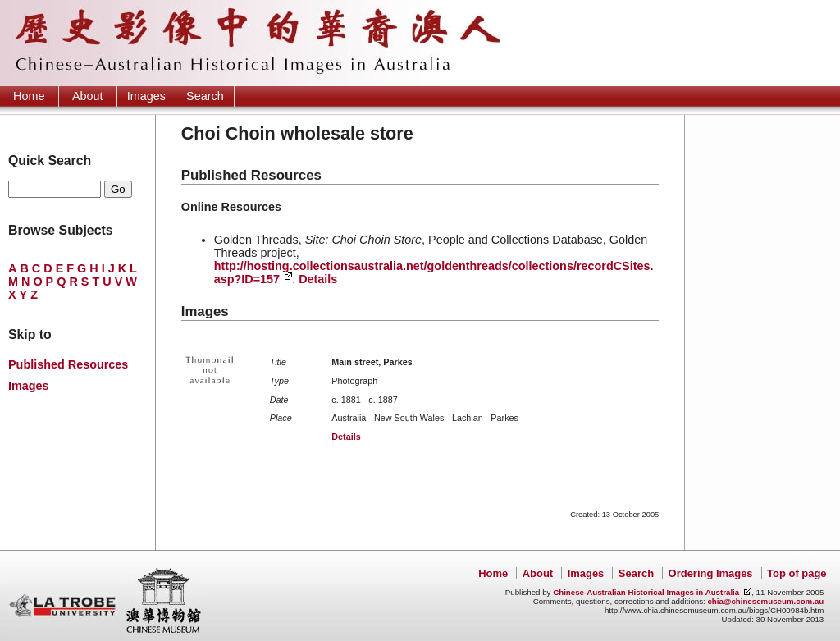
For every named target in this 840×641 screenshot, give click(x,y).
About (88, 96)
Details (318, 279)
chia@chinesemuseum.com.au (765, 601)
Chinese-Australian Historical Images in (646, 592)
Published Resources (68, 364)
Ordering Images (711, 573)
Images (146, 96)
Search (205, 96)
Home (29, 96)
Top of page (797, 573)
